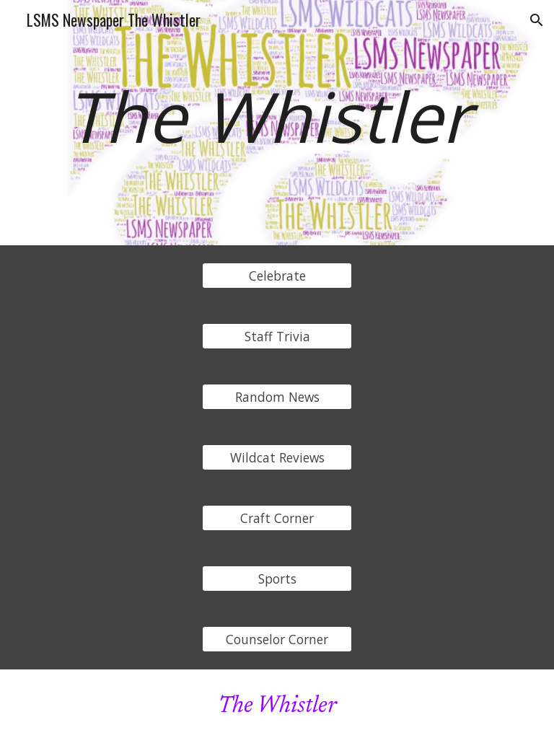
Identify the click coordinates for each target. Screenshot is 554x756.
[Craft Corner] (277, 518)
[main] (277, 123)
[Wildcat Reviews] (277, 458)
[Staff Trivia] (277, 337)
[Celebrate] (277, 276)
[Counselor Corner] (277, 639)
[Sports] (277, 579)
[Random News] (277, 397)
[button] (537, 20)
